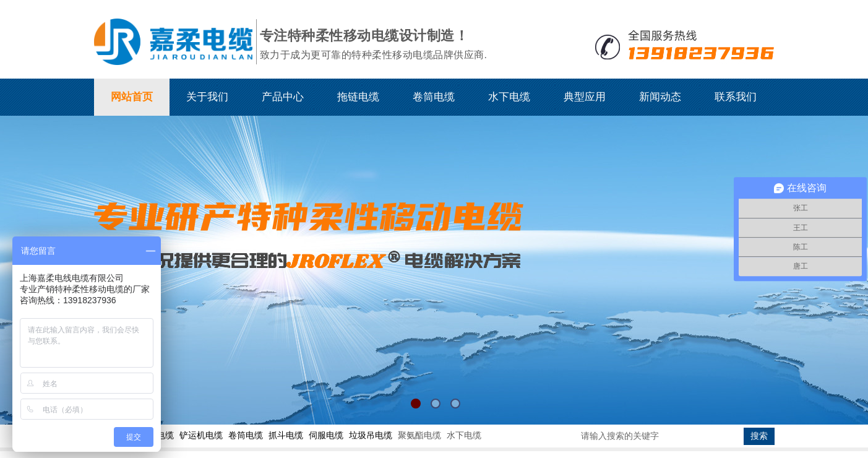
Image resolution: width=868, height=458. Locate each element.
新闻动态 (660, 97)
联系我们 (736, 97)
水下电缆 (509, 97)
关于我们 (207, 97)
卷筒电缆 (434, 97)
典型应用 (585, 97)
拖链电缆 (358, 97)
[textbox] (660, 436)
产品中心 (283, 97)
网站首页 (132, 97)
